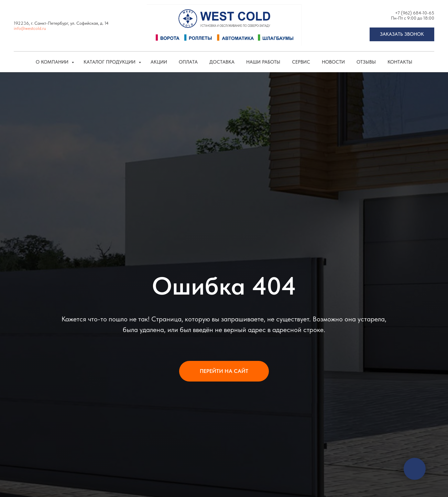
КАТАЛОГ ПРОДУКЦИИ (110, 62)
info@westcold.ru (30, 28)
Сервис (301, 62)
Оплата (188, 62)
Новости (333, 62)
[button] (402, 34)
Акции (159, 62)
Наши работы (263, 62)
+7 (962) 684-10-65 (415, 13)
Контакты (400, 62)
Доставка (222, 62)
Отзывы (366, 62)
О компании (53, 62)
